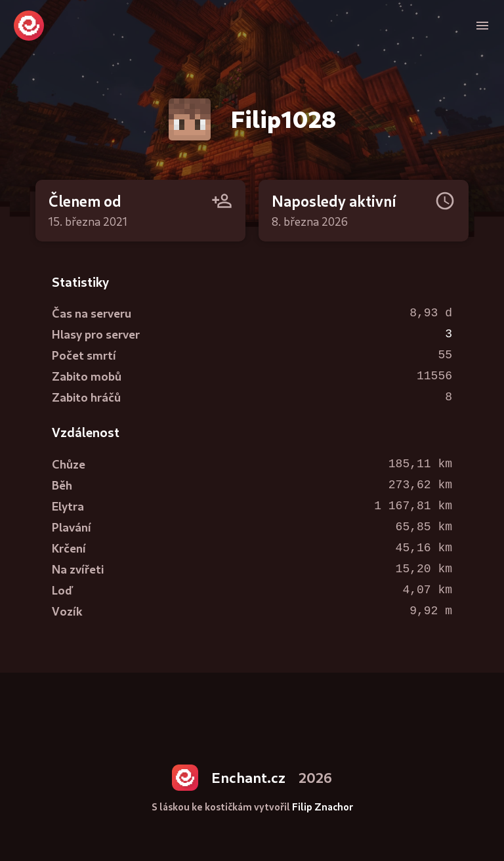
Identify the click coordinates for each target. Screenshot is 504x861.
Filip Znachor (323, 807)
